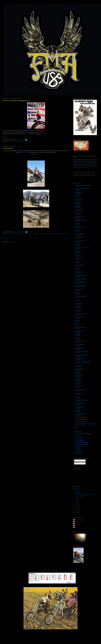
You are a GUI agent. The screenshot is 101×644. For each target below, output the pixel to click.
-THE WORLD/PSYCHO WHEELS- (84, 185)
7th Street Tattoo (79, 438)
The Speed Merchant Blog (81, 417)
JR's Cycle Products (80, 345)
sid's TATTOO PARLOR (81, 420)
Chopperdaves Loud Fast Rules (82, 248)
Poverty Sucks (78, 432)
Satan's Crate (78, 436)
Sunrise (77, 338)
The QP (75, 524)
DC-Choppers (78, 393)
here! (8, 137)
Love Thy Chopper (79, 265)
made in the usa (29, 141)
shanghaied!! (78, 410)
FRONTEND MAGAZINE (81, 313)
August (78, 491)
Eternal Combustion (80, 369)
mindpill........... (78, 372)
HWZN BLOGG (79, 199)
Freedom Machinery (19, 141)
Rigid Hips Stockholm (80, 279)
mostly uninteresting (80, 358)
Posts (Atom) (11, 242)
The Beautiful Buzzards (80, 414)
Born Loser (78, 230)
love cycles (77, 244)
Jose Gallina (38, 154)
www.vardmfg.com (36, 157)
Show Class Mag (79, 307)
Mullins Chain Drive (80, 282)
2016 (76, 489)
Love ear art (78, 255)
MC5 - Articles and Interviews (82, 444)
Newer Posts (5, 239)
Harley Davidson (34, 233)
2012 (76, 506)
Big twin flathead (19, 233)
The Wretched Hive (79, 403)
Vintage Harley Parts (80, 348)
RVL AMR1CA (79, 383)
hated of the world (79, 331)
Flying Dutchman (79, 453)
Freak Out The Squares (80, 241)
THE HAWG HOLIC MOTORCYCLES (84, 434)
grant (75, 526)
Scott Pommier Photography (82, 442)
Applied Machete (79, 376)
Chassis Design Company (81, 220)
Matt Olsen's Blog (79, 317)
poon (75, 527)
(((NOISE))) (78, 334)
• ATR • (77, 300)
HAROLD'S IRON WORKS (82, 352)
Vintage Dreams (79, 272)
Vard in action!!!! (8, 148)
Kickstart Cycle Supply (80, 286)
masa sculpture (78, 310)
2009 (76, 513)
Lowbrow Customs (79, 440)
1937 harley (10, 233)
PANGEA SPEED (79, 210)
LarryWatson (78, 451)
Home (36, 239)
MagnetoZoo (78, 206)
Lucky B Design (79, 258)
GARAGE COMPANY (80, 341)
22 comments (21, 232)
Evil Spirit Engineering (80, 275)
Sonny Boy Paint (79, 365)
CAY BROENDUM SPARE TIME (83, 189)
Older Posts (67, 239)
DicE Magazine (79, 303)
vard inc (60, 233)
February (78, 493)
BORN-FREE (27, 134)
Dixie (76, 324)
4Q (76, 429)
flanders (27, 233)
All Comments (78, 463)
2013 (76, 504)
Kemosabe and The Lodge (81, 355)
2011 (76, 508)
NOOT (77, 196)
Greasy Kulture (79, 213)
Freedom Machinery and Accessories (81, 163)
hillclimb (42, 233)
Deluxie (77, 320)
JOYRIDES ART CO (80, 251)
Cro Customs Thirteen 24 (81, 296)
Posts (76, 461)
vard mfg (65, 233)
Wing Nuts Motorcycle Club (81, 400)
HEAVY (77, 268)
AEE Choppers (78, 192)
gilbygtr (77, 293)
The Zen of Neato (79, 289)
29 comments (21, 140)
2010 (76, 510)
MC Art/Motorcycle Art (80, 237)
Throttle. (77, 427)
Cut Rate (77, 397)
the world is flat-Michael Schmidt (83, 362)
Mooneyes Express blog (80, 422)
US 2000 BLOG (79, 203)
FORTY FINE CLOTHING (80, 520)
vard (56, 233)
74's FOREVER (79, 386)
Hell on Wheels (25, 152)
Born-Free (10, 141)
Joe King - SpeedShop (80, 234)
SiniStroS (77, 261)
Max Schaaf (43, 134)
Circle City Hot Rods (80, 407)
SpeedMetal (78, 379)
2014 (76, 502)
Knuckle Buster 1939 (80, 227)
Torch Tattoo (78, 449)
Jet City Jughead (77, 522)
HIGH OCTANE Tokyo (80, 327)
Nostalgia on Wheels (80, 216)
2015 (76, 500)
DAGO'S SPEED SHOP (81, 390)
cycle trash (78, 447)
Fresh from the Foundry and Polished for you (16, 101)
